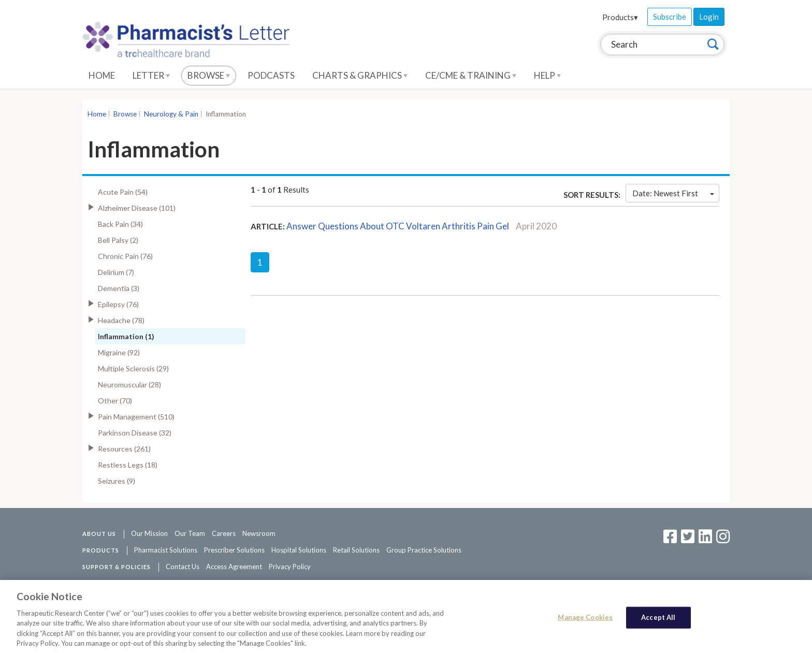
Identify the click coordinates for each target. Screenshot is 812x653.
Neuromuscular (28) (129, 384)
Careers (224, 533)
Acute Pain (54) (123, 192)
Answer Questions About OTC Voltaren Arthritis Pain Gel (398, 226)
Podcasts (271, 75)
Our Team (190, 533)
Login (709, 17)
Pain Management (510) (136, 417)
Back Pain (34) (120, 224)
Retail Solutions (356, 550)
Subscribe (670, 17)
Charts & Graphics (360, 75)
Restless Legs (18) (128, 465)
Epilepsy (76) (118, 304)
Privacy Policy (290, 567)
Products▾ (620, 17)
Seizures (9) (117, 481)
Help (547, 75)
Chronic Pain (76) (125, 256)
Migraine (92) (119, 352)
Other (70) (115, 401)
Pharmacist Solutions (166, 550)
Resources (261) (124, 449)
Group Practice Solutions (424, 550)
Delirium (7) (116, 272)
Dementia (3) (119, 288)
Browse (209, 75)
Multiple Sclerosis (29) (133, 368)
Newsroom (259, 533)
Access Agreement (234, 567)
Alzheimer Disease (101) (137, 208)
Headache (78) (121, 320)
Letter (151, 75)
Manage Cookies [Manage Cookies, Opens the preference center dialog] (585, 620)
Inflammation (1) (126, 336)
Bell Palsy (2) (118, 240)
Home (102, 75)
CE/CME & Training (471, 75)
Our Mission (149, 533)
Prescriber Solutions (234, 550)
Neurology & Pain (171, 114)
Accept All (658, 620)
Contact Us (183, 567)
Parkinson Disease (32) (135, 433)
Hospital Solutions (299, 550)
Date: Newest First (673, 193)
